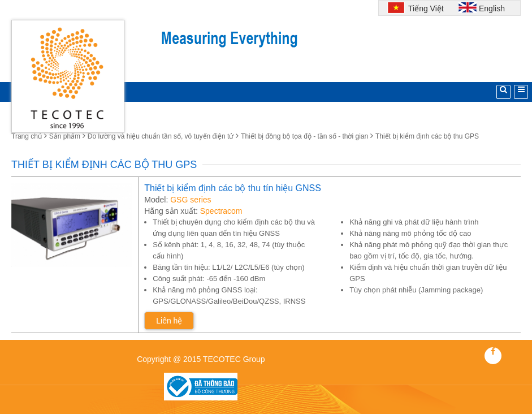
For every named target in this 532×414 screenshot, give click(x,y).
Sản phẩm (65, 136)
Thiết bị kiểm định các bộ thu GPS (427, 136)
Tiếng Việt (425, 8)
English (492, 8)
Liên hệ (169, 321)
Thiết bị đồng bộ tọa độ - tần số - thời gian (304, 136)
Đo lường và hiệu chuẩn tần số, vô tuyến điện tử (161, 136)
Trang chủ (27, 136)
